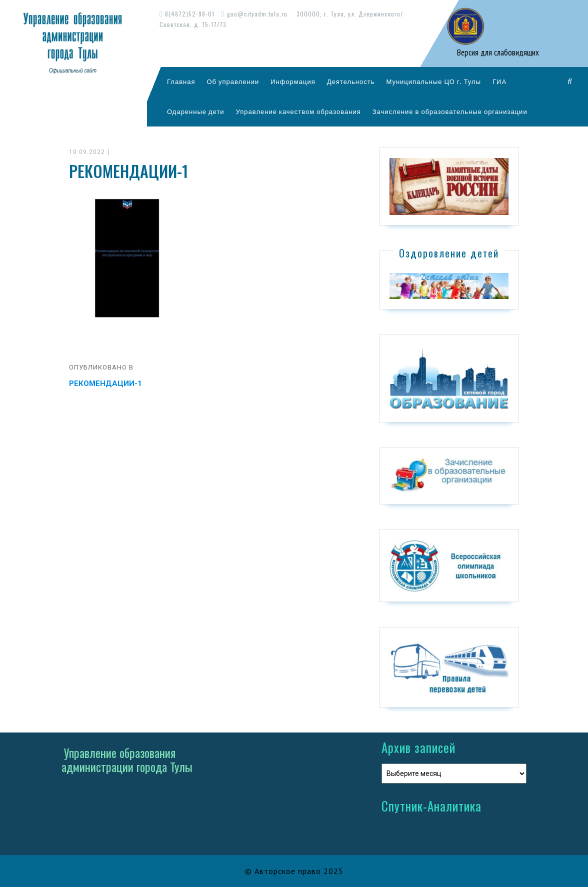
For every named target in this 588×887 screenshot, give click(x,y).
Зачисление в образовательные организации (450, 111)
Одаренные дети (196, 111)
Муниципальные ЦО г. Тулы (433, 81)
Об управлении (233, 81)
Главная (181, 81)
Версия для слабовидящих (497, 52)
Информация (293, 81)
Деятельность (351, 81)
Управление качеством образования (298, 111)
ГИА (499, 81)
